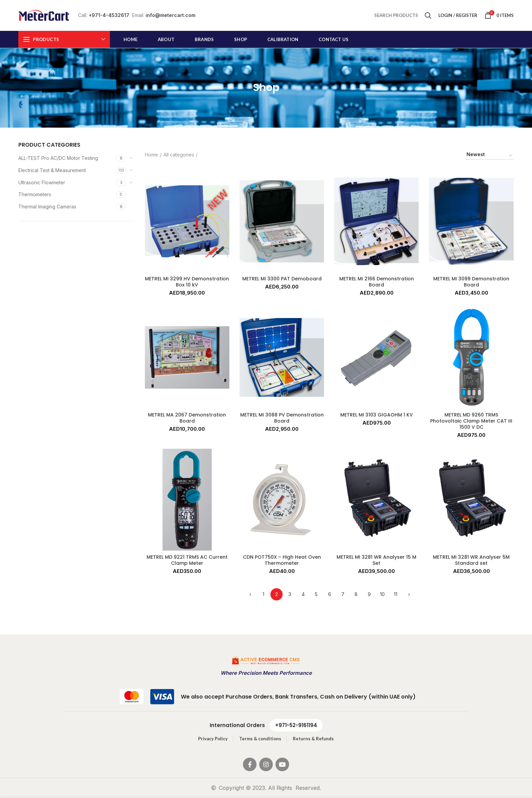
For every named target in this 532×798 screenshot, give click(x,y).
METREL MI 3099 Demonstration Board (471, 282)
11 (396, 594)
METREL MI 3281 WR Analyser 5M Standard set (471, 560)
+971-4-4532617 (109, 15)
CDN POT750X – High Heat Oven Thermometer (282, 560)
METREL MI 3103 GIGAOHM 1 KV (377, 415)
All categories (179, 155)
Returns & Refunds (313, 739)
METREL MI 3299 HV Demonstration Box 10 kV (187, 282)
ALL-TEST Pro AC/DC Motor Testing (58, 158)
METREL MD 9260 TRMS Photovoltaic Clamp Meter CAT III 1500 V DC (471, 421)
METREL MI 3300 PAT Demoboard (282, 279)
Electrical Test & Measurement (52, 170)
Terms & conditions (260, 739)
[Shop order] (490, 156)
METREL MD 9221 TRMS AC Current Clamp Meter (187, 560)
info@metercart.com (170, 15)
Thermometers (35, 194)
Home (151, 155)
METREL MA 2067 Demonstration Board (187, 418)
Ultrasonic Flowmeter (42, 182)
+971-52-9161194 (296, 725)
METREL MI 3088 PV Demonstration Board (282, 418)
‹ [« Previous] (250, 594)
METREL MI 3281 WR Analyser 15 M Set (376, 560)
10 (382, 594)
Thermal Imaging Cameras (47, 207)
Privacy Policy (213, 739)
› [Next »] (409, 594)
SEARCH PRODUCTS (396, 15)
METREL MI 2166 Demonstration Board (377, 282)
